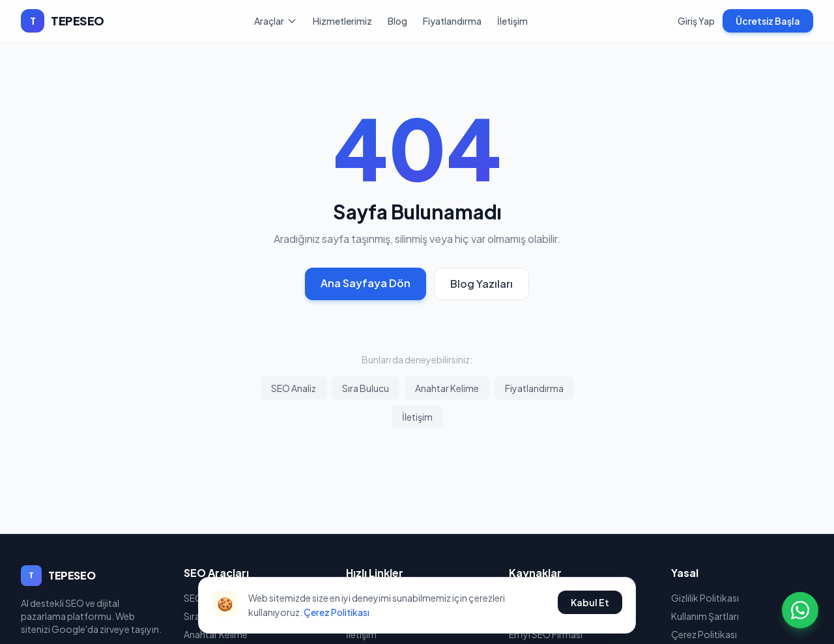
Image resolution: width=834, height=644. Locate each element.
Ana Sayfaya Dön (366, 283)
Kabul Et (590, 602)
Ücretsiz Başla (768, 21)
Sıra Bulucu (366, 388)
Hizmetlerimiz (342, 21)
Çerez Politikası (337, 612)
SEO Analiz (294, 388)
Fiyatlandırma (452, 21)
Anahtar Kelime (447, 388)
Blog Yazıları (482, 284)
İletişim (512, 21)
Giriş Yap (696, 21)
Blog (397, 21)
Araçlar (276, 21)
